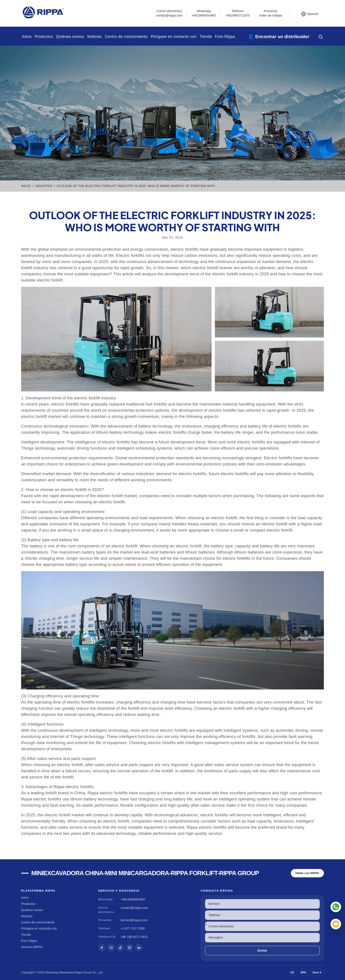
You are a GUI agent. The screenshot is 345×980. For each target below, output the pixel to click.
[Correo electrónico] (336, 924)
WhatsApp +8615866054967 (204, 13)
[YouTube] (111, 948)
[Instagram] (130, 948)
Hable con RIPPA (307, 873)
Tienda (206, 37)
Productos (44, 37)
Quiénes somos (70, 37)
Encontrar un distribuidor (282, 37)
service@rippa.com (134, 920)
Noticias (95, 37)
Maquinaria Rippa (71, 972)
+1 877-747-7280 (133, 928)
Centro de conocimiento (126, 37)
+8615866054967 (133, 899)
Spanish (313, 14)
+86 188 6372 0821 (134, 937)
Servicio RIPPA (32, 947)
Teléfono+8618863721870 (238, 13)
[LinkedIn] (139, 948)
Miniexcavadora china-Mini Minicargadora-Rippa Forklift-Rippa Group (145, 873)
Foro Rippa (225, 37)
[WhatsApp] (336, 907)
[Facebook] (102, 948)
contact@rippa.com (134, 908)
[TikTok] (120, 948)
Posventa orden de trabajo (271, 13)
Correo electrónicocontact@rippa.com (169, 13)
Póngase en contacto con (174, 37)
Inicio (27, 37)
